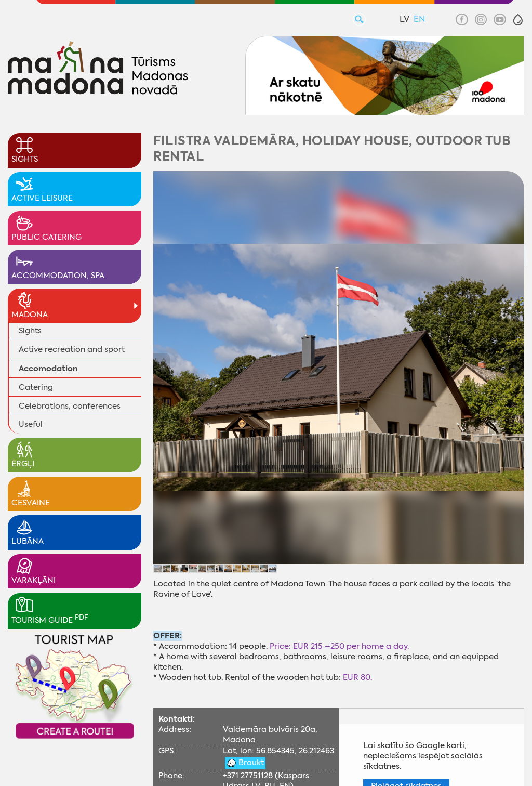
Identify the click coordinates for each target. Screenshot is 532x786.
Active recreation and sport (72, 349)
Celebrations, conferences (70, 406)
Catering (36, 387)
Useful (31, 424)
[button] (518, 20)
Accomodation (48, 368)
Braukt (250, 763)
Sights (30, 331)
